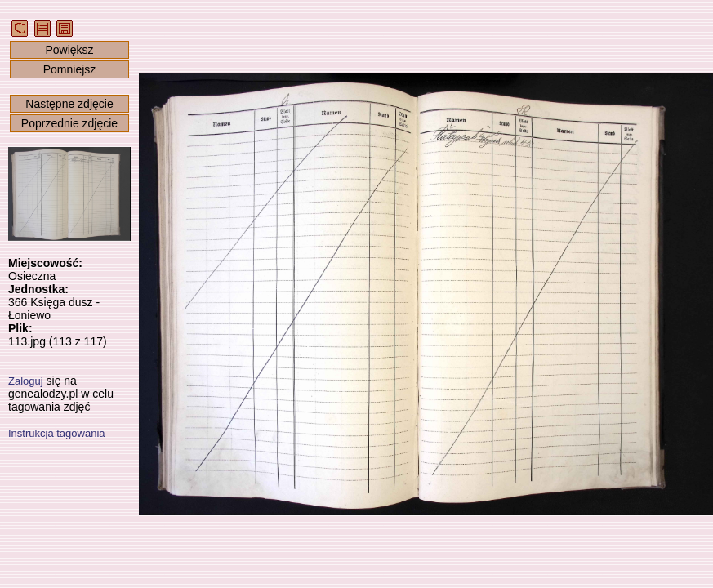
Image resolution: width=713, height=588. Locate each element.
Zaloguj (26, 381)
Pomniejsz (70, 69)
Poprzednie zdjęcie (69, 123)
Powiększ (69, 50)
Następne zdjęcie (69, 104)
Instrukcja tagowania (57, 433)
